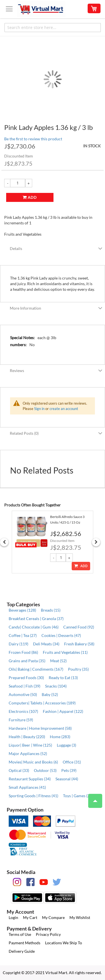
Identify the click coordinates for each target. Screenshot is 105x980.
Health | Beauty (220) (27, 737)
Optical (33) (19, 770)
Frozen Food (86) (23, 652)
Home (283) (60, 737)
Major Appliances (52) (28, 753)
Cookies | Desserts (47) (61, 635)
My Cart (30, 917)
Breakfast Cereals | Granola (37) (36, 619)
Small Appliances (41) (27, 787)
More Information (25, 308)
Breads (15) (51, 610)
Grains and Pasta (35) (27, 661)
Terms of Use (20, 934)
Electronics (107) (23, 711)
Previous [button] (4, 542)
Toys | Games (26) (78, 796)
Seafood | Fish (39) (25, 686)
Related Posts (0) (24, 433)
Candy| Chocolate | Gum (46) (34, 627)
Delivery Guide (22, 951)
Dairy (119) (18, 644)
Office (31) (72, 762)
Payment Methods (25, 943)
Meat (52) (58, 661)
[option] (53, 542)
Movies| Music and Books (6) (33, 762)
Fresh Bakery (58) (79, 644)
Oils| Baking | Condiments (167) (36, 669)
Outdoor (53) (45, 770)
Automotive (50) (23, 694)
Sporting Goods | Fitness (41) (33, 796)
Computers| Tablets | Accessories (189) (42, 703)
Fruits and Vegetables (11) (65, 652)
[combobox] (53, 28)
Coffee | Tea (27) (23, 635)
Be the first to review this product (33, 139)
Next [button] (96, 542)
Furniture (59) (21, 720)
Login (13, 917)
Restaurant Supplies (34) (30, 779)
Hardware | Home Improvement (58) (40, 728)
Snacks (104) (56, 686)
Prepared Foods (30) (26, 678)
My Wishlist (80, 917)
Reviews (17, 370)
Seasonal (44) (67, 779)
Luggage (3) (66, 745)
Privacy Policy (48, 934)
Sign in (39, 409)
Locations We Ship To (64, 943)
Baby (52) (50, 694)
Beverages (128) (22, 610)
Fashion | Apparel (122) (63, 711)
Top (93, 798)
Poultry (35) (78, 669)
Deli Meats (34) (46, 644)
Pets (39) (69, 770)
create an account (64, 409)
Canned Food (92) (79, 627)
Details (16, 248)
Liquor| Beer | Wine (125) (30, 745)
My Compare (53, 917)
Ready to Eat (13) (63, 678)
